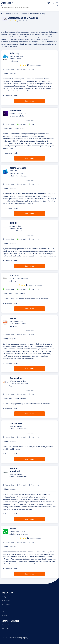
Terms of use (6, 604)
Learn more (30, 101)
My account (5, 625)
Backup (16, 14)
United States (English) (21, 638)
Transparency (6, 600)
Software (4, 615)
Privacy (4, 597)
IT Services (8, 14)
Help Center (5, 629)
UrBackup (24, 14)
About (4, 611)
